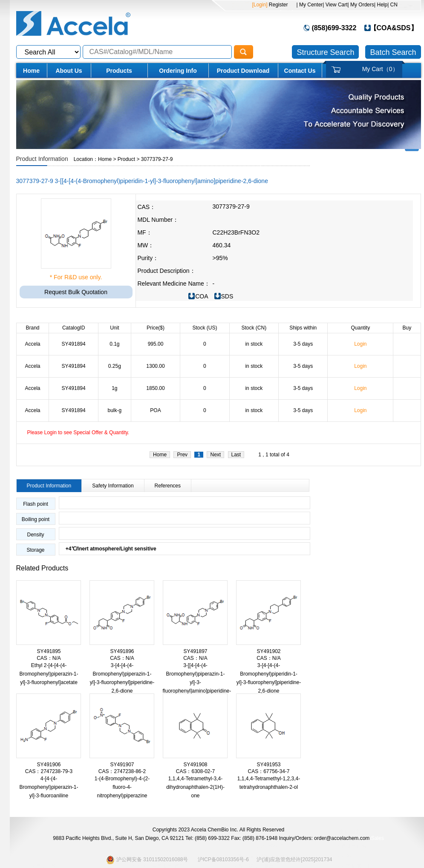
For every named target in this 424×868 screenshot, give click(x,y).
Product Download (243, 71)
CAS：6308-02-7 (195, 771)
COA (202, 296)
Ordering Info (178, 71)
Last (236, 455)
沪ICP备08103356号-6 (223, 859)
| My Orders (361, 5)
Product (126, 159)
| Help (381, 5)
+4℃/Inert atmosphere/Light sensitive (108, 549)
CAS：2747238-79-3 (49, 771)
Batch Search (393, 52)
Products (119, 71)
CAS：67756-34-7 (268, 771)
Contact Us (300, 71)
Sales (378, 838)
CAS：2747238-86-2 (122, 771)
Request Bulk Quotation (76, 292)
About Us (69, 71)
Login (360, 344)
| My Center (310, 5)
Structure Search (325, 52)
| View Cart (335, 5)
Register (277, 5)
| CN (392, 5)
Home (31, 71)
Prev (182, 455)
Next (215, 455)
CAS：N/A (49, 658)
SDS (227, 296)
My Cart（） (380, 69)
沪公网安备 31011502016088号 (147, 860)
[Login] (260, 5)
